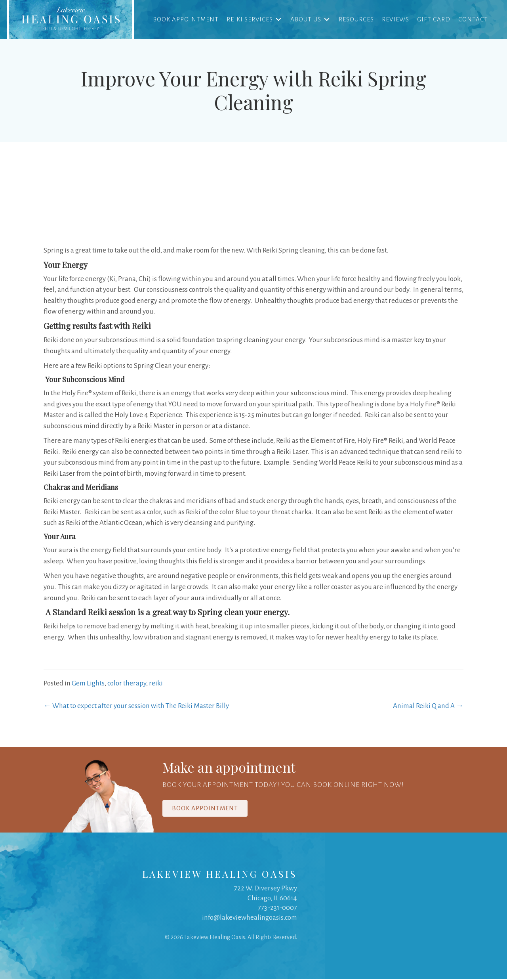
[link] (71, 20)
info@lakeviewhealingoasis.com (250, 918)
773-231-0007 (277, 908)
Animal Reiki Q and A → (428, 707)
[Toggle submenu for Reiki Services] (278, 20)
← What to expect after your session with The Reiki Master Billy (136, 707)
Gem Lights (88, 684)
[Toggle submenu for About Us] (326, 20)
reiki (156, 684)
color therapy (127, 684)
